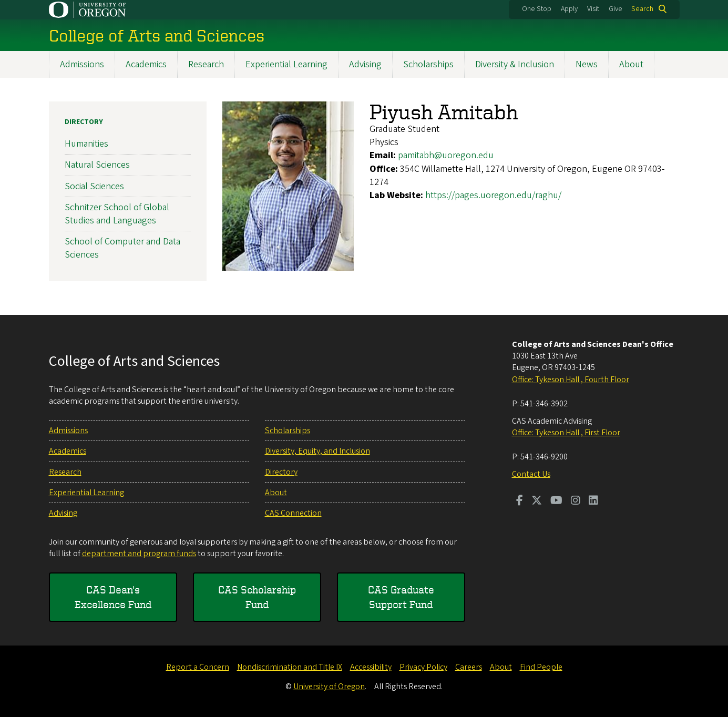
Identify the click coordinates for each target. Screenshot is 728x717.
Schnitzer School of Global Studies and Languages (117, 214)
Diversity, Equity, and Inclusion (317, 451)
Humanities (86, 144)
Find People (541, 667)
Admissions (82, 64)
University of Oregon (329, 687)
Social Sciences (94, 186)
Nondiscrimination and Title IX (290, 667)
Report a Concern (198, 667)
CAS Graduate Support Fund (401, 597)
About (631, 64)
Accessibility (371, 667)
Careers (469, 667)
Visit (593, 9)
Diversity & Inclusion (515, 64)
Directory (84, 122)
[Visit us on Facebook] (520, 501)
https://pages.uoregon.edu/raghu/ (493, 195)
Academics (146, 64)
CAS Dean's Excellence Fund (113, 597)
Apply (569, 9)
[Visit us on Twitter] (537, 501)
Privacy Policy (423, 667)
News (587, 64)
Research (206, 64)
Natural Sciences (97, 165)
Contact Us (531, 474)
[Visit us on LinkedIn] (593, 501)
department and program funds (139, 554)
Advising (365, 64)
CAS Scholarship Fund (257, 597)
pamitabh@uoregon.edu (446, 156)
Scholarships (428, 64)
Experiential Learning (286, 64)
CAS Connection (293, 513)
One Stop (537, 9)
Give (616, 9)
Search (642, 9)
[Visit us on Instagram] (576, 501)
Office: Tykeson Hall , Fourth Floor (571, 380)
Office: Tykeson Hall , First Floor (566, 433)
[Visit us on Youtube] (556, 501)
